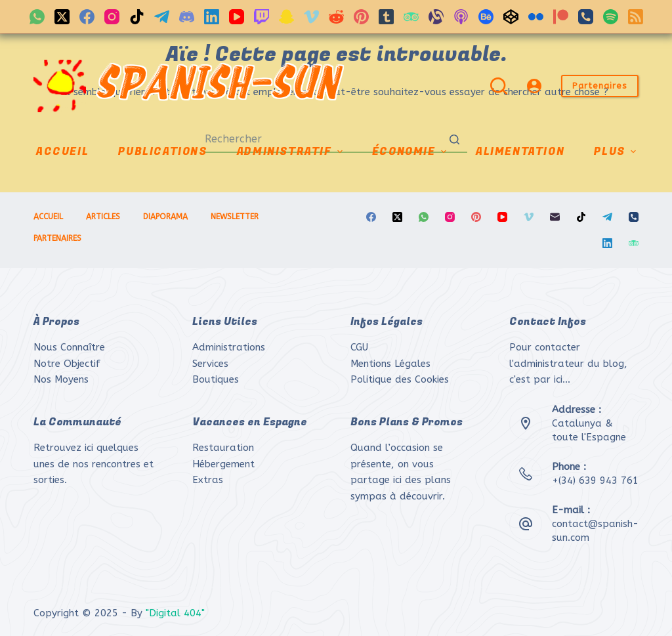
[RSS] (636, 17)
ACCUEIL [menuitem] (62, 152)
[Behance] (486, 17)
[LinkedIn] (212, 17)
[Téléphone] (586, 17)
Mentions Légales (390, 364)
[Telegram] (162, 17)
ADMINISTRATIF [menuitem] (291, 152)
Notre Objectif (67, 364)
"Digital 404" (175, 613)
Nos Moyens (61, 379)
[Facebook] (87, 17)
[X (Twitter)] (62, 17)
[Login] (534, 86)
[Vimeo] (311, 17)
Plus (617, 152)
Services (210, 364)
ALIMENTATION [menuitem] (520, 152)
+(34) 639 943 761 (595, 480)
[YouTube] (237, 17)
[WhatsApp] (37, 17)
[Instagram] (112, 17)
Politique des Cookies (400, 379)
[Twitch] (262, 17)
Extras (208, 480)
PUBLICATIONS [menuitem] (162, 152)
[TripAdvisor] (411, 17)
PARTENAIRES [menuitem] (57, 238)
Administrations (229, 347)
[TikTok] (137, 17)
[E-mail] (555, 217)
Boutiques (216, 379)
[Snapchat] (286, 17)
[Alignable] (436, 17)
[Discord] (187, 17)
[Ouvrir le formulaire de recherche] (499, 86)
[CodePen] (511, 17)
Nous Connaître (69, 347)
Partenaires (600, 86)
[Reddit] (336, 17)
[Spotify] (611, 17)
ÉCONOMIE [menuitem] (411, 152)
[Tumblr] (386, 17)
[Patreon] (561, 17)
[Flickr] (536, 17)
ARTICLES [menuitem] (103, 217)
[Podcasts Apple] (461, 17)
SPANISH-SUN (217, 86)
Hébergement (223, 464)
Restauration (223, 448)
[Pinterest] (361, 17)
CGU (359, 347)
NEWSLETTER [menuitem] (235, 217)
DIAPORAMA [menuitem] (165, 217)
